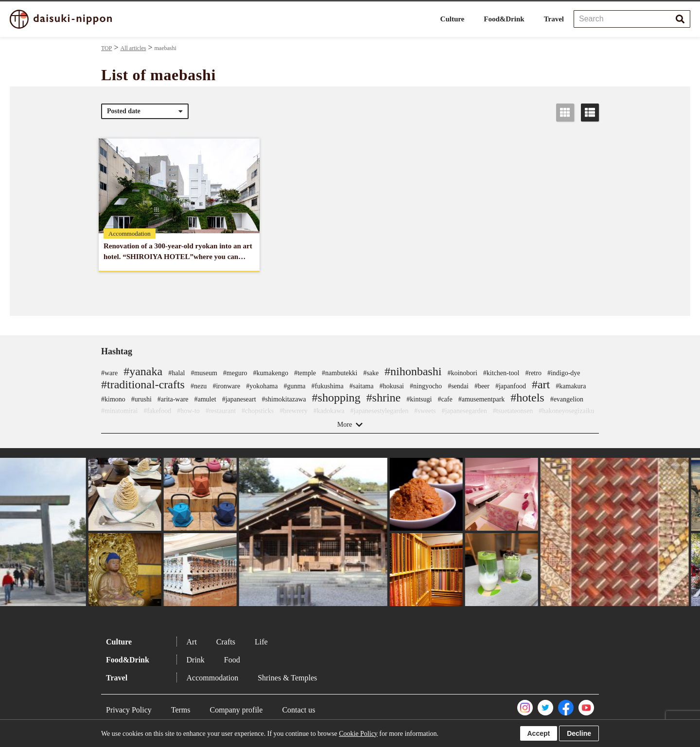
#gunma (294, 386)
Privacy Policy (129, 710)
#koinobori (462, 373)
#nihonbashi (413, 371)
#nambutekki (340, 373)
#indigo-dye (564, 373)
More (345, 425)
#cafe (445, 399)
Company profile (236, 710)
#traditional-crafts (143, 384)
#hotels (527, 398)
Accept (539, 733)
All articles (133, 48)
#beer (482, 386)
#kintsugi (419, 399)
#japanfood (511, 386)
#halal (176, 373)
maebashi (166, 48)
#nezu (199, 386)
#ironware (226, 386)
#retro (533, 373)
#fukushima (328, 386)
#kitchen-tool (501, 373)
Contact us (298, 710)
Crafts (226, 642)
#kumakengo (271, 373)
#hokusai (392, 386)
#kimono (113, 399)
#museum (204, 373)
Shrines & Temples (287, 678)
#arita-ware (173, 399)
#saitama (362, 386)
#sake (371, 373)
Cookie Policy (358, 734)
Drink (196, 660)
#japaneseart (239, 399)
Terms (181, 710)
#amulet (205, 399)
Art (192, 642)
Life (261, 642)
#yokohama (262, 386)
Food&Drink (504, 19)
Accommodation (213, 678)
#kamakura (571, 386)
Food (232, 660)
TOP (106, 48)
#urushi (141, 399)
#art (541, 384)
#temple (305, 373)
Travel (554, 19)
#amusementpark (482, 399)
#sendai (458, 386)
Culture (453, 19)
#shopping (336, 398)
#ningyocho (426, 386)
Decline (579, 733)
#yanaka (143, 371)
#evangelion (567, 399)
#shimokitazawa (284, 399)
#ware (109, 373)
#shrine (384, 398)
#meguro (235, 373)
